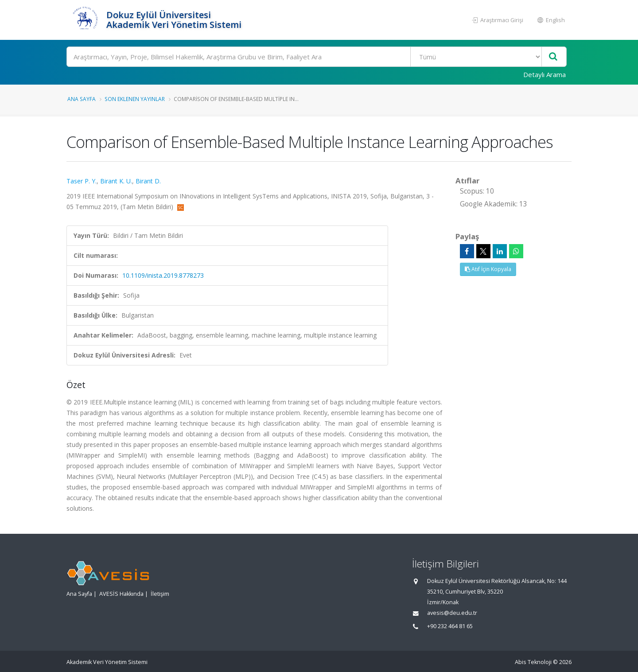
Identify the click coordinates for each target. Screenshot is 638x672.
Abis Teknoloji (533, 662)
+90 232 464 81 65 (450, 626)
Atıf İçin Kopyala (488, 269)
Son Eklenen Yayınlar (135, 99)
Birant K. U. (116, 181)
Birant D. (148, 181)
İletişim (160, 594)
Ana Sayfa (82, 99)
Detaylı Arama (545, 74)
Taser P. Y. (82, 181)
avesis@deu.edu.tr (452, 613)
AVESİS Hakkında (121, 594)
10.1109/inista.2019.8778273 (163, 275)
